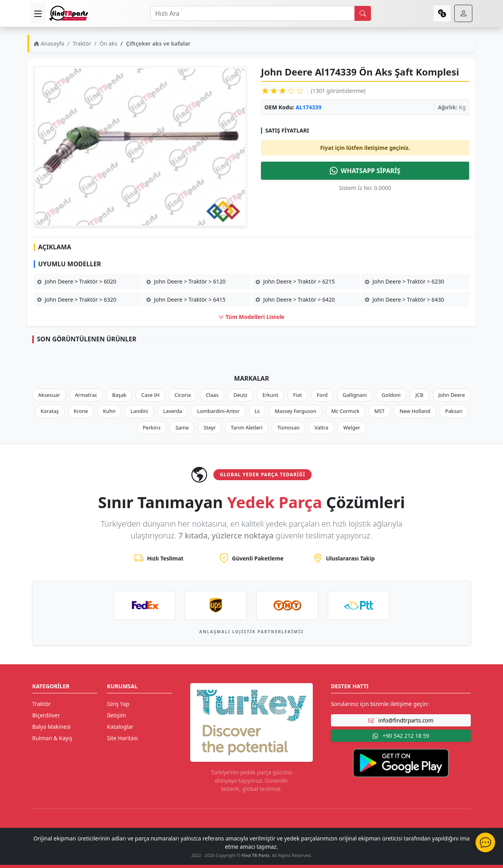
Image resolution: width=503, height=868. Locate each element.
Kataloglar (120, 727)
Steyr (210, 428)
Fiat (297, 395)
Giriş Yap (118, 704)
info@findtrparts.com (401, 720)
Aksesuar (49, 395)
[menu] (38, 13)
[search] (363, 13)
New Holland (415, 411)
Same (182, 428)
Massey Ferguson (296, 411)
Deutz (240, 395)
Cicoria (183, 395)
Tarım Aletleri (247, 428)
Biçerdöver (46, 715)
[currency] (442, 13)
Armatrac (86, 395)
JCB (419, 395)
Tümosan (288, 428)
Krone (81, 411)
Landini (139, 411)
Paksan (454, 411)
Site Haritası (122, 738)
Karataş (50, 411)
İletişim (116, 715)
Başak (119, 395)
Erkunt (270, 395)
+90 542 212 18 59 (401, 736)
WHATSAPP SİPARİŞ (365, 171)
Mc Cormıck (345, 411)
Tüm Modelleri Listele (251, 317)
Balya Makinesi (51, 727)
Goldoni (391, 395)
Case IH (150, 395)
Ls (257, 411)
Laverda (173, 411)
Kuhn (109, 411)
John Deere (452, 395)
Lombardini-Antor (218, 411)
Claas (212, 395)
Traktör (82, 43)
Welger (352, 428)
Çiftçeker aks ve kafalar (158, 43)
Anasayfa (49, 43)
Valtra (321, 428)
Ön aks (108, 43)
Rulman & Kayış (52, 738)
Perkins (151, 428)
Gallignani (355, 395)
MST (380, 411)
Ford (322, 395)
